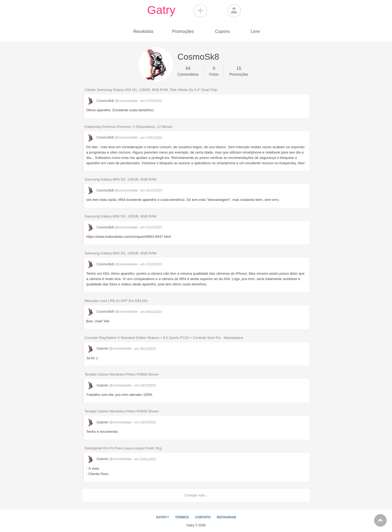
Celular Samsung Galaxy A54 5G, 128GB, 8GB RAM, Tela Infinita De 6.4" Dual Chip (151, 90)
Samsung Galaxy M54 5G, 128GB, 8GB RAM (121, 179)
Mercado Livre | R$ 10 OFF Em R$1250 (116, 301)
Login (234, 11)
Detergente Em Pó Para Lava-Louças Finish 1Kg (123, 448)
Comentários (188, 71)
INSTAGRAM (226, 517)
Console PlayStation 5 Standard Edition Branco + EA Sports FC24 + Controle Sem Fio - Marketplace (164, 338)
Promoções (183, 31)
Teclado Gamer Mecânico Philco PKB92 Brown (122, 374)
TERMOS (182, 517)
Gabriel (110, 348)
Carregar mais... (196, 495)
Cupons (222, 31)
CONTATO (203, 517)
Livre (255, 31)
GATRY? (162, 517)
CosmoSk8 (112, 101)
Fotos (214, 71)
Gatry (161, 10)
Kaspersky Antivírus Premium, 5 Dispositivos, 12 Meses (129, 127)
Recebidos (143, 31)
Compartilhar (200, 11)
